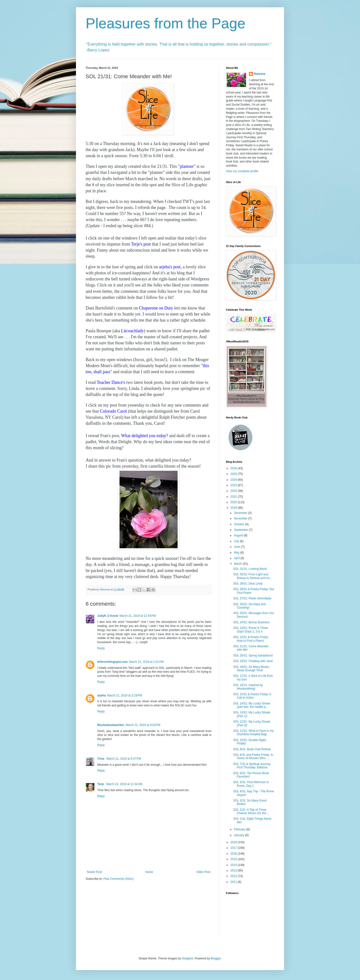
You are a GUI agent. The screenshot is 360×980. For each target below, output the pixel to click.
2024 (234, 480)
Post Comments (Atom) (118, 879)
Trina (101, 759)
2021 (234, 497)
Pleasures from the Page (165, 23)
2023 (234, 485)
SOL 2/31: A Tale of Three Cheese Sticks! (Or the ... (251, 811)
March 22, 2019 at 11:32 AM (124, 784)
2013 (234, 871)
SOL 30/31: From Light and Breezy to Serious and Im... (253, 576)
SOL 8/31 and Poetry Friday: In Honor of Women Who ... (253, 756)
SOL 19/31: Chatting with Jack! (253, 661)
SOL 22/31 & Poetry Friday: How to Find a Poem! (251, 639)
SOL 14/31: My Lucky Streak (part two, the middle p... (252, 705)
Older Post (203, 872)
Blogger (216, 958)
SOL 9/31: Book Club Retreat (252, 749)
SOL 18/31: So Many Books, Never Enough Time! (251, 669)
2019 (234, 508)
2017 (234, 848)
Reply (101, 648)
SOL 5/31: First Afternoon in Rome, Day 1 (251, 784)
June (237, 547)
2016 (234, 854)
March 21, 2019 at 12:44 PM (138, 616)
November (241, 518)
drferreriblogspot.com (112, 662)
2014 (234, 865)
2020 (234, 502)
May (237, 553)
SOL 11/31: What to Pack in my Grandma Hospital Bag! (253, 733)
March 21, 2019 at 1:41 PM (146, 662)
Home (149, 872)
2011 (234, 882)
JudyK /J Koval (108, 616)
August (239, 535)
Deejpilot (187, 958)
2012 (234, 876)
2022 (234, 491)
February (240, 829)
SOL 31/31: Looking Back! (250, 569)
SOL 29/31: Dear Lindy (248, 584)
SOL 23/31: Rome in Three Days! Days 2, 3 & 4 (251, 630)
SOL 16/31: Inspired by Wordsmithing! (248, 687)
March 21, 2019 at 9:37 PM (124, 759)
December (241, 513)
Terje (101, 784)
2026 (234, 468)
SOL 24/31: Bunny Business (251, 622)
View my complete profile (242, 171)
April (237, 558)
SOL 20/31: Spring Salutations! (253, 656)
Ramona (259, 74)
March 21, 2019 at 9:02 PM (143, 725)
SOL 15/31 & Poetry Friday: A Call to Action (252, 696)
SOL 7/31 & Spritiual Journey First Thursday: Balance (252, 766)
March (238, 564)
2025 (234, 474)
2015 (234, 859)
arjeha (101, 695)
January (240, 835)
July (237, 541)
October (240, 524)
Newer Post (94, 872)
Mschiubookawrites (111, 725)
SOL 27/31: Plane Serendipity (252, 598)
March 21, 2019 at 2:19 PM (124, 695)
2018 (234, 842)
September (241, 530)
